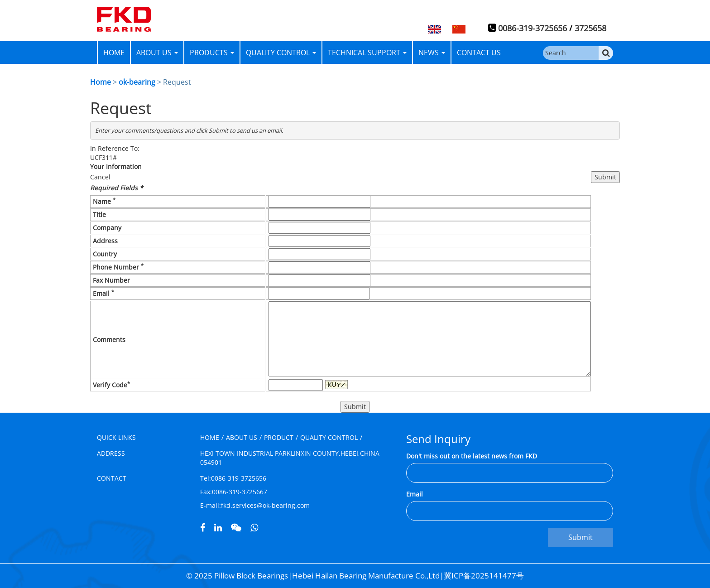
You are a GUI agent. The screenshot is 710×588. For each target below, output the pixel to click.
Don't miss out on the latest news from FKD (472, 456)
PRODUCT (279, 437)
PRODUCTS (212, 53)
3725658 (590, 28)
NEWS (432, 53)
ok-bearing (137, 82)
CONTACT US (479, 53)
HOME (114, 53)
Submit (580, 537)
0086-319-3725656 (532, 28)
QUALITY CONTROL (281, 53)
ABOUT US (157, 53)
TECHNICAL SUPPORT (367, 53)
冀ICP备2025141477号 (484, 576)
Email (415, 494)
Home (101, 82)
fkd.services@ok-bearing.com (265, 505)
